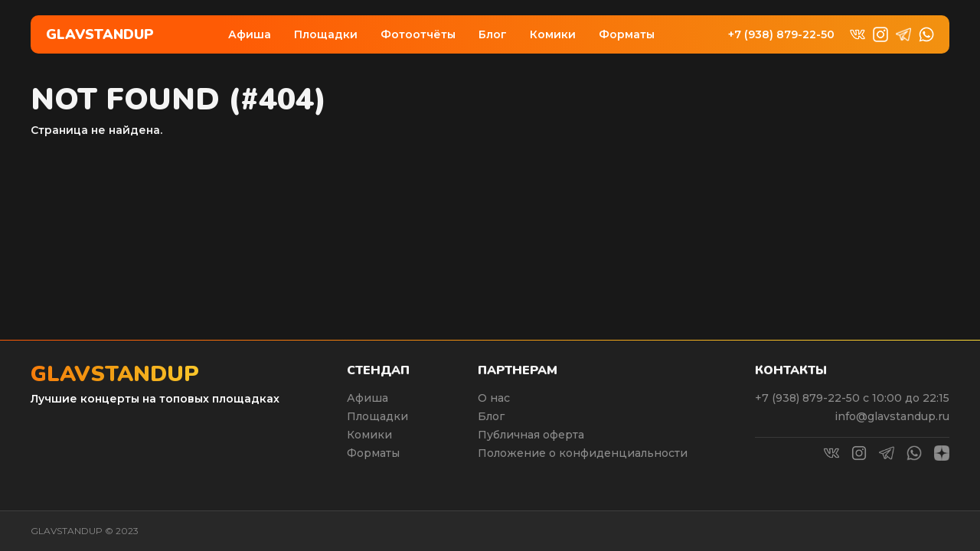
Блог (493, 34)
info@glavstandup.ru (892, 416)
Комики (553, 34)
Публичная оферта (531, 435)
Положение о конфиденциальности (583, 453)
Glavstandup (100, 34)
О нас (494, 398)
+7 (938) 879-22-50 (781, 35)
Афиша (250, 34)
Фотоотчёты (418, 34)
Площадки (326, 34)
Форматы (627, 34)
